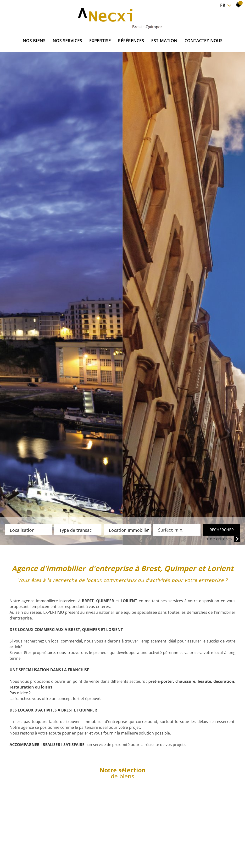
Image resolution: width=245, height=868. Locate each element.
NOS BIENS (34, 41)
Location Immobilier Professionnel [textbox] (129, 531)
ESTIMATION (164, 41)
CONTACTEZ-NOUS (203, 41)
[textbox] (28, 529)
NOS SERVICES (67, 41)
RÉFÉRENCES (131, 41)
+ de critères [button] (223, 539)
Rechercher (222, 530)
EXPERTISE (100, 41)
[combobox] (28, 530)
